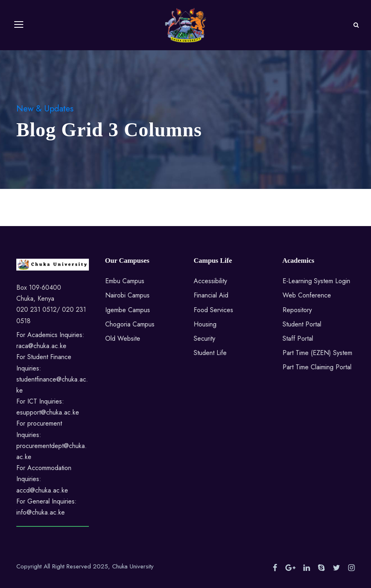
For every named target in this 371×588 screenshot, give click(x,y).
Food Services (213, 310)
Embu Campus (125, 281)
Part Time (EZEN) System (317, 353)
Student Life (210, 353)
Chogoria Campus (130, 324)
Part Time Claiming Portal (317, 367)
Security (204, 338)
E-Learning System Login (316, 281)
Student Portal (302, 324)
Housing (205, 324)
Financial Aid (211, 295)
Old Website (123, 338)
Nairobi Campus (127, 295)
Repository (297, 310)
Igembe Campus (128, 310)
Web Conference (307, 295)
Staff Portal (298, 338)
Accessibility (210, 281)
